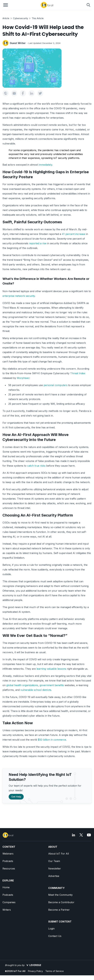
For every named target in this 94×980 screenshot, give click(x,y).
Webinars (8, 854)
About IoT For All (59, 854)
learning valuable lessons (51, 669)
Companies (9, 902)
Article (6, 18)
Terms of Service (54, 971)
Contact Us (55, 936)
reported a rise (38, 243)
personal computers (56, 385)
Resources (9, 869)
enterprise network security (19, 296)
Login (51, 929)
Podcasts (8, 861)
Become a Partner (59, 910)
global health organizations (22, 685)
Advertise (54, 876)
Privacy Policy (35, 971)
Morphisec (23, 378)
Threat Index (78, 373)
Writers (7, 910)
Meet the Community (60, 895)
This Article (38, 18)
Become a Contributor (61, 902)
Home (6, 887)
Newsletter (55, 869)
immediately (45, 165)
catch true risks (36, 466)
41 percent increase (74, 234)
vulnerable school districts (36, 690)
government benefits (52, 685)
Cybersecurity (20, 18)
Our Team (54, 861)
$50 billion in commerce (52, 740)
